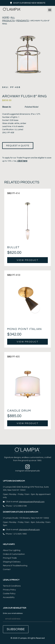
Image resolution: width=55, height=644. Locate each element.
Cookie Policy (9, 594)
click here (22, 161)
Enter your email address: (27, 617)
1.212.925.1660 (20, 534)
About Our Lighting (12, 550)
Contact (7, 569)
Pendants (23, 21)
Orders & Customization (14, 554)
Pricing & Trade (10, 558)
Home (6, 17)
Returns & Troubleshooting (15, 566)
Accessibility (9, 597)
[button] (50, 10)
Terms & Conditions (12, 586)
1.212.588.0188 (20, 506)
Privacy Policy (9, 590)
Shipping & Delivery (12, 562)
